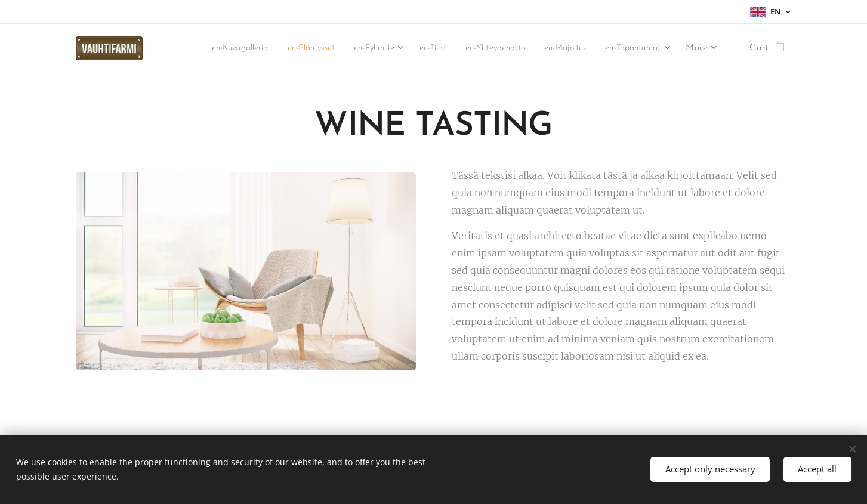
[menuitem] (285, 48)
